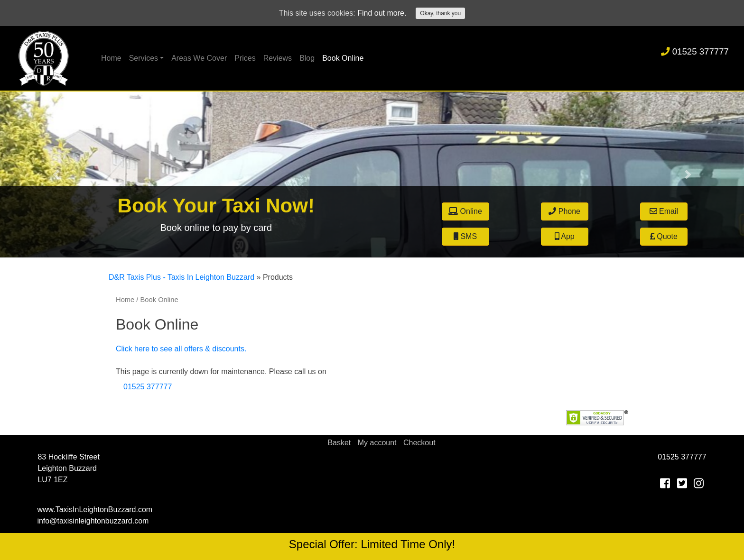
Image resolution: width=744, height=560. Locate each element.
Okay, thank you (440, 13)
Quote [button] (664, 236)
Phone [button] (564, 211)
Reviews (278, 58)
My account (377, 443)
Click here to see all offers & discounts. (181, 349)
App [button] (565, 236)
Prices (245, 58)
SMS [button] (465, 236)
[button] (56, 174)
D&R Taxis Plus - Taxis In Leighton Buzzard (181, 277)
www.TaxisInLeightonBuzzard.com (95, 510)
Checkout (419, 443)
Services (144, 58)
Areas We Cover (199, 58)
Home (111, 58)
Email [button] (664, 211)
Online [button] (465, 211)
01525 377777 (695, 51)
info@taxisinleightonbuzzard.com (93, 521)
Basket (339, 443)
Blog (307, 58)
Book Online (343, 58)
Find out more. (382, 13)
